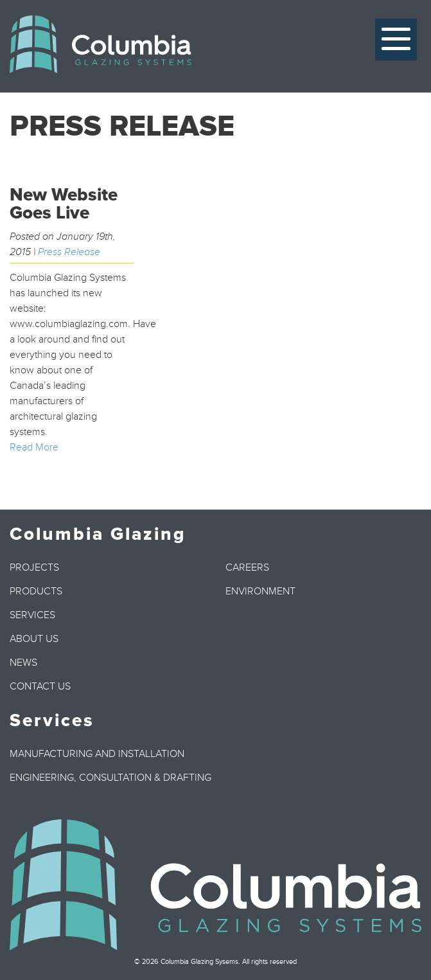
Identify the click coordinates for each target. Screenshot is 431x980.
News (23, 663)
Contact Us (40, 686)
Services (32, 615)
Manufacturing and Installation (97, 754)
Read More (34, 447)
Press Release (69, 252)
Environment (260, 591)
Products (36, 591)
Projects (34, 567)
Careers (247, 567)
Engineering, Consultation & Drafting (110, 778)
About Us (34, 639)
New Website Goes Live (64, 204)
